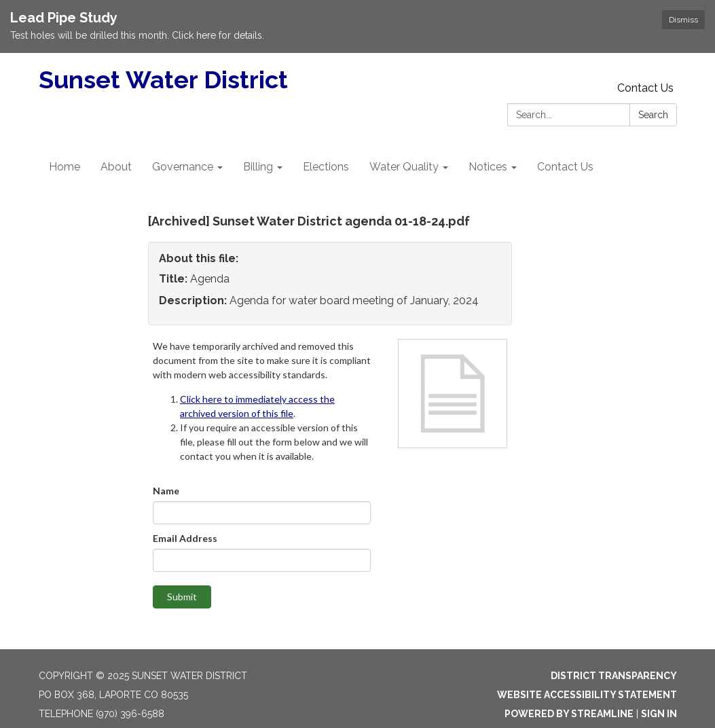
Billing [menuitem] (258, 167)
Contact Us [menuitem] (565, 167)
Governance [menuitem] (183, 167)
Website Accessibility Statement (587, 695)
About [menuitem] (116, 167)
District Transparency (614, 676)
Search (653, 115)
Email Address (185, 538)
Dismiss (683, 20)
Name (166, 491)
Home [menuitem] (65, 167)
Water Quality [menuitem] (404, 167)
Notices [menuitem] (488, 167)
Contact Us (645, 88)
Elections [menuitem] (326, 167)
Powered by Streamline (569, 714)
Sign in (659, 714)
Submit (182, 597)
